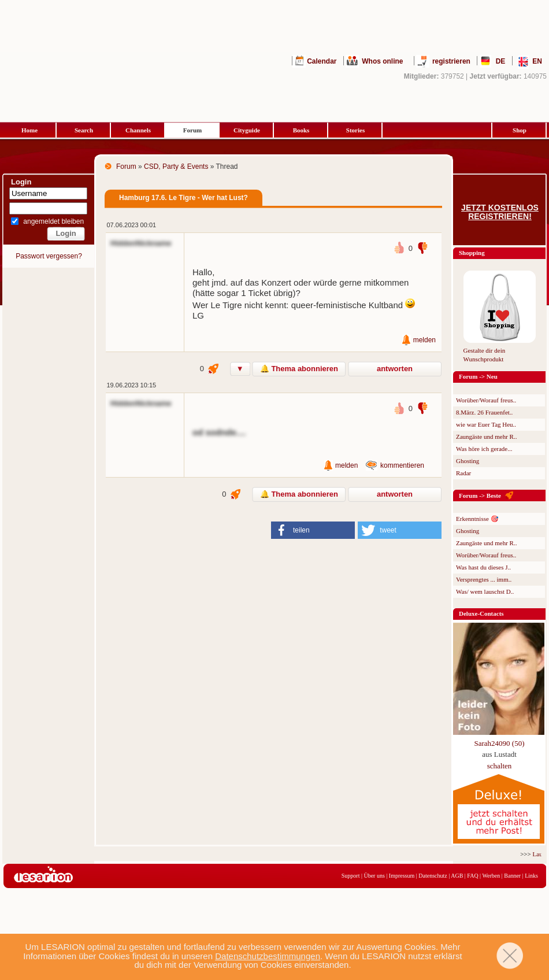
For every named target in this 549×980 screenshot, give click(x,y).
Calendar (322, 61)
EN (537, 61)
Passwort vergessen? (49, 256)
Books (301, 130)
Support (351, 876)
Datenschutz (433, 876)
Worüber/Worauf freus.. (486, 400)
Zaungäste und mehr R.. (486, 437)
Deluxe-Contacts (481, 613)
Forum (192, 130)
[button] (313, 530)
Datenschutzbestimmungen (268, 956)
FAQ (472, 876)
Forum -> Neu (478, 376)
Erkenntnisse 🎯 (477, 519)
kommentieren (402, 465)
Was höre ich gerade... (484, 449)
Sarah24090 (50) (499, 743)
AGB (457, 876)
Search (84, 130)
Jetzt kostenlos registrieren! (500, 212)
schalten (500, 766)
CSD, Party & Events (176, 167)
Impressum (402, 876)
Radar (463, 473)
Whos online (382, 61)
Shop (520, 130)
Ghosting (468, 461)
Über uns (374, 876)
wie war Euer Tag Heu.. (486, 424)
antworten (395, 369)
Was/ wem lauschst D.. (485, 591)
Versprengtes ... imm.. (484, 579)
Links (531, 876)
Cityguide (247, 130)
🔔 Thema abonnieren (299, 369)
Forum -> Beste (480, 495)
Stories (355, 130)
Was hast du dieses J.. (483, 567)
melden (424, 340)
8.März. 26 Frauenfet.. (484, 412)
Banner (512, 876)
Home (29, 130)
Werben (491, 876)
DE (501, 61)
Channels (138, 130)
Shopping (472, 253)
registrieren (451, 61)
